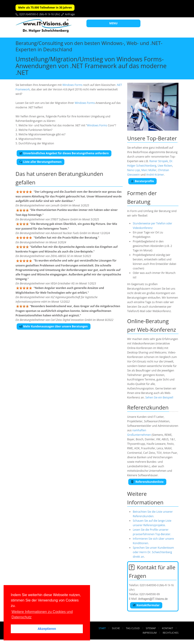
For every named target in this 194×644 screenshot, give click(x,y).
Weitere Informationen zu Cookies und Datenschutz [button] (42, 614)
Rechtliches (171, 633)
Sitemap (151, 628)
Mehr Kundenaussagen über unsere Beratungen (54, 326)
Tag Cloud (133, 628)
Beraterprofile (142, 181)
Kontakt (168, 628)
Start (102, 628)
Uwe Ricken (165, 166)
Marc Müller (149, 170)
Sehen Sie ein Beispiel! (159, 397)
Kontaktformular (146, 605)
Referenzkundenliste (147, 482)
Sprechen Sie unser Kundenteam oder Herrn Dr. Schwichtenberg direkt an (153, 552)
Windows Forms (72, 85)
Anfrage (70, 14)
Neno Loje (134, 170)
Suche (116, 628)
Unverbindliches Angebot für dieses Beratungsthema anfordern (64, 153)
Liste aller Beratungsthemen (41, 162)
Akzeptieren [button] (47, 629)
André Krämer (155, 175)
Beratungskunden (81, 174)
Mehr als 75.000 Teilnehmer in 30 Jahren (45, 8)
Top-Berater (162, 138)
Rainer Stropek (159, 161)
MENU (114, 23)
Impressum (149, 633)
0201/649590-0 (29, 14)
